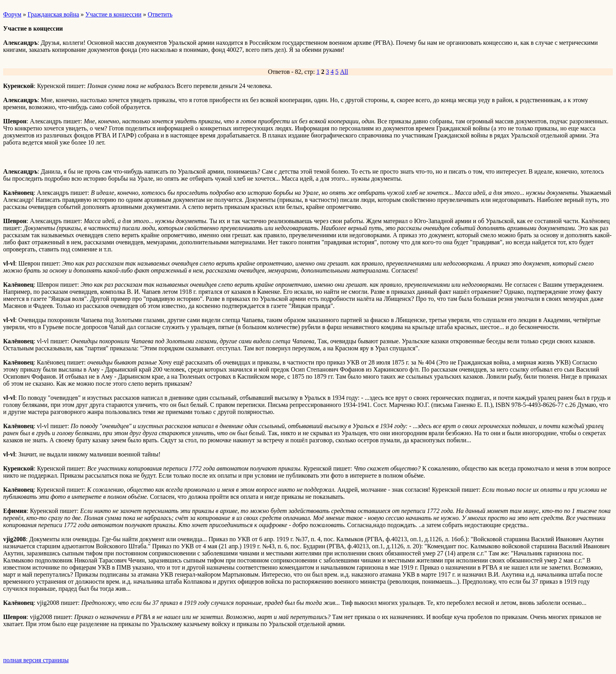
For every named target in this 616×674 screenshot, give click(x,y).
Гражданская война (53, 14)
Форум (12, 14)
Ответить (160, 14)
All (344, 72)
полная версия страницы (36, 660)
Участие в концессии (113, 14)
